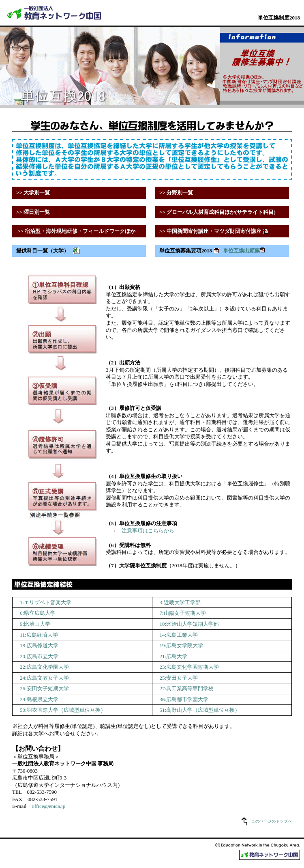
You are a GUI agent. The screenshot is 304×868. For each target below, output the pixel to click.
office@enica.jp (48, 806)
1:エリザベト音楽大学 (46, 602)
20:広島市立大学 (39, 656)
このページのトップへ (272, 821)
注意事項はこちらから (148, 531)
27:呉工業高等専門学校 (187, 688)
